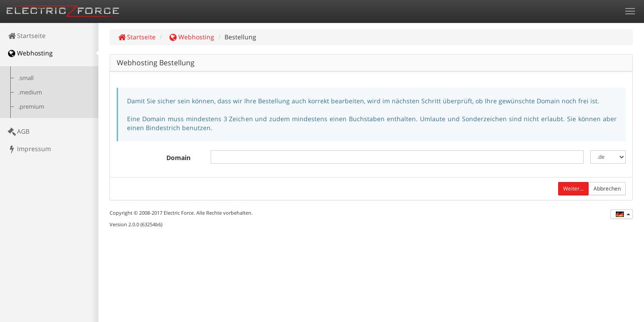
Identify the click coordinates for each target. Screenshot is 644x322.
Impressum (29, 149)
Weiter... (573, 189)
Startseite (26, 36)
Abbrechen (607, 189)
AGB (18, 131)
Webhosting (30, 53)
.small (26, 78)
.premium (31, 107)
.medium (30, 92)
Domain (178, 158)
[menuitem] (49, 36)
